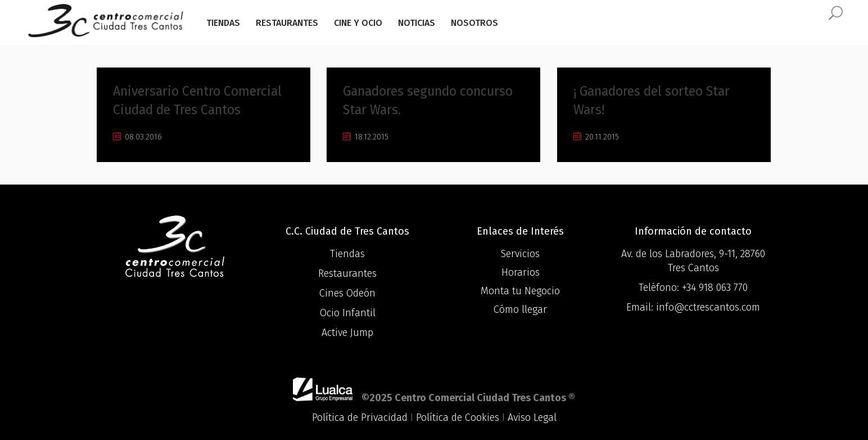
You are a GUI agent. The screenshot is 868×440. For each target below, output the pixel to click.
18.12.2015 (366, 137)
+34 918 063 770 (715, 288)
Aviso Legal (532, 417)
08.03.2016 (137, 137)
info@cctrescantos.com (708, 307)
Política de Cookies (458, 417)
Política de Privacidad (360, 417)
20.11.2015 (596, 137)
